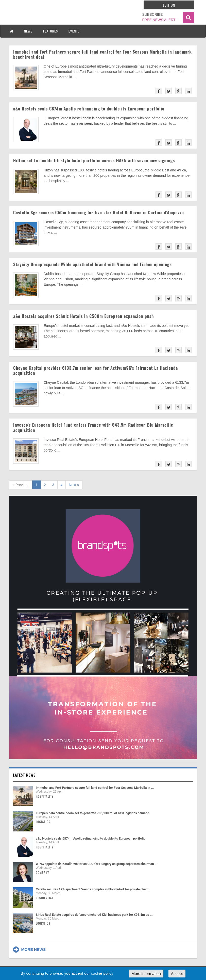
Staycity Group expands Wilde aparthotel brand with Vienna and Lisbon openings (92, 264)
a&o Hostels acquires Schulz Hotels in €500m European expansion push (83, 316)
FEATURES (50, 31)
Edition (169, 5)
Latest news (24, 775)
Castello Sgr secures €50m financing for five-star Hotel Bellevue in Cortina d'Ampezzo (99, 212)
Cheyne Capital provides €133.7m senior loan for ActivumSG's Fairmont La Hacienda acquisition (96, 370)
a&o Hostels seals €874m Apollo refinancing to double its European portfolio (89, 109)
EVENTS (74, 31)
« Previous (21, 485)
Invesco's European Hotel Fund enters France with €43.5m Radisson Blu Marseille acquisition (93, 427)
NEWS (28, 31)
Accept (177, 974)
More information (146, 974)
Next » (74, 485)
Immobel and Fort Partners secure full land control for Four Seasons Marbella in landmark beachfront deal (102, 54)
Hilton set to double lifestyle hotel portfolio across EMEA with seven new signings (94, 160)
